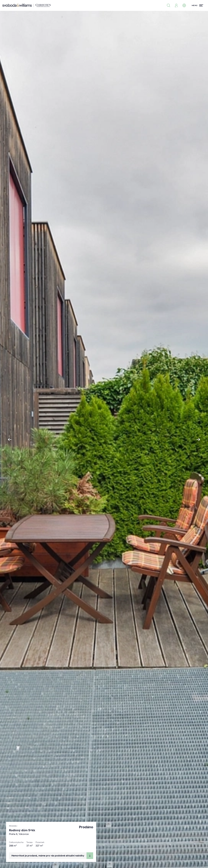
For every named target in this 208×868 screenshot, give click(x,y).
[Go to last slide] (10, 439)
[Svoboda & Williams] (27, 5)
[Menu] (197, 5)
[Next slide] (198, 439)
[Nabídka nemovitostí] (169, 5)
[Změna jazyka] (184, 5)
